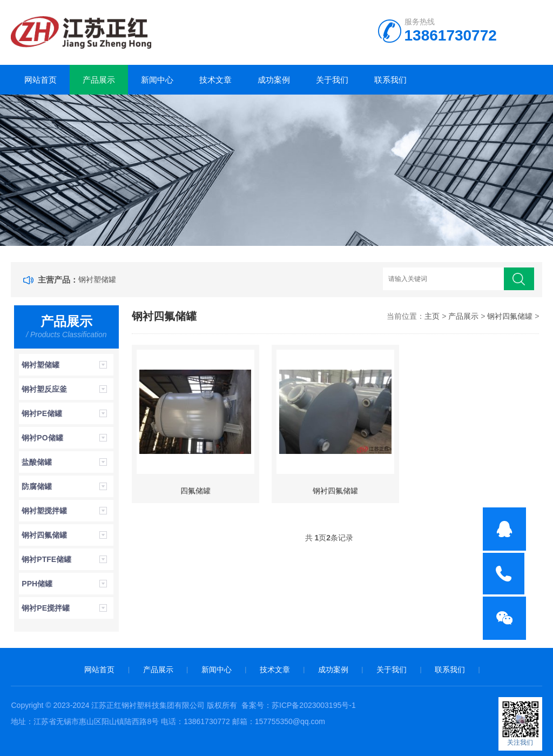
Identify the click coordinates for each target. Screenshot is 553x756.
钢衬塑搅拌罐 (44, 511)
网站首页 (41, 80)
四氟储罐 (195, 491)
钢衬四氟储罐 (44, 535)
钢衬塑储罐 (97, 279)
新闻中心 (157, 80)
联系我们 (390, 80)
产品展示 (99, 80)
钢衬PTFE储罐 (46, 559)
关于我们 (332, 80)
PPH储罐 (37, 584)
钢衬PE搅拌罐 (46, 608)
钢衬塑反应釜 (44, 389)
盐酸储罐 (37, 462)
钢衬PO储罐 (42, 438)
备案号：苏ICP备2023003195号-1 (299, 705)
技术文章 (215, 80)
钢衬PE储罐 (42, 413)
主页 (432, 316)
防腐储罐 (37, 486)
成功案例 (274, 80)
